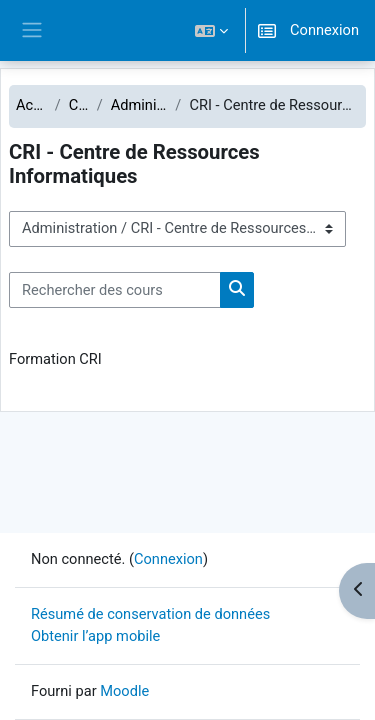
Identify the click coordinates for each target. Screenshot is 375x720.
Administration (139, 105)
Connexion (324, 30)
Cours (79, 105)
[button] (211, 30)
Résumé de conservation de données (150, 614)
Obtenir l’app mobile (95, 636)
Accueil (31, 105)
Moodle (124, 691)
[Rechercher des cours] (115, 290)
